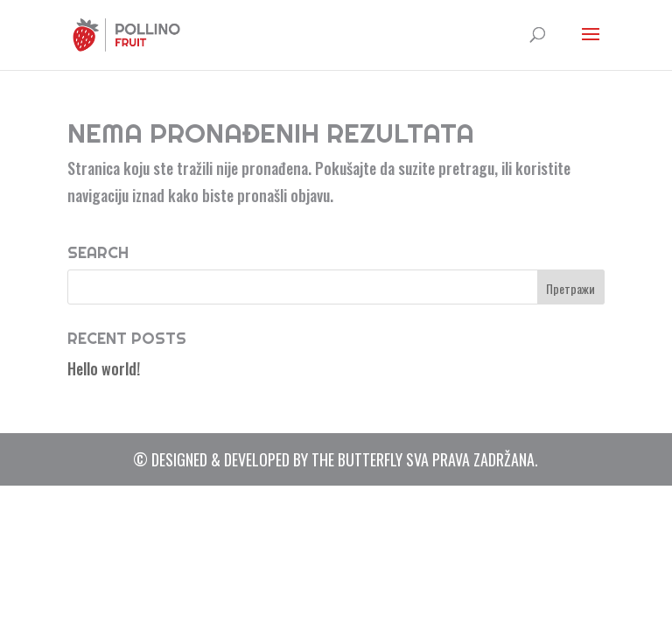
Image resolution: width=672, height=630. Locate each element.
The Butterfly (357, 459)
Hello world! (104, 368)
